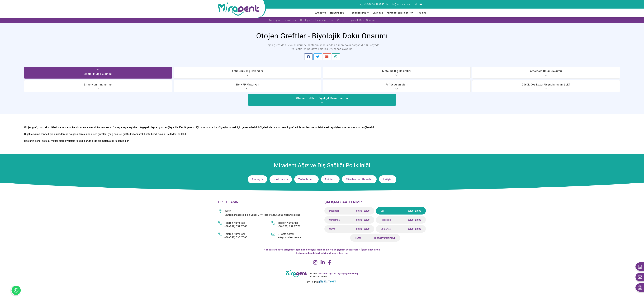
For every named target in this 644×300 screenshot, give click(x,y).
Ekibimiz (378, 13)
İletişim (421, 13)
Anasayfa (321, 13)
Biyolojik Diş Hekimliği (313, 20)
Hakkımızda (337, 13)
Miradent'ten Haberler (400, 13)
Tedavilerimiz (358, 13)
